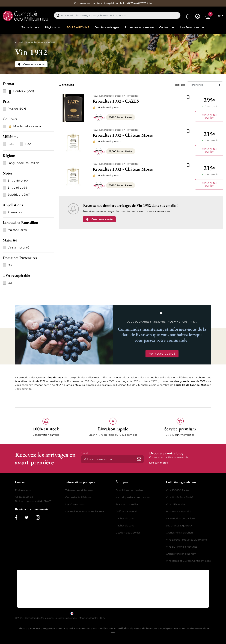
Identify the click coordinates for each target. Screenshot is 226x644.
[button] (46, 427)
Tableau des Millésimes (79, 490)
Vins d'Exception (176, 504)
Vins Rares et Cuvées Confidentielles (188, 561)
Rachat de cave (125, 519)
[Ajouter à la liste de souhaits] (188, 97)
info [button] (149, 3)
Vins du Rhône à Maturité (182, 547)
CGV (103, 618)
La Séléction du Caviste (180, 519)
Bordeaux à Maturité (179, 511)
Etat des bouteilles (127, 504)
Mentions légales (89, 618)
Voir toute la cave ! (162, 354)
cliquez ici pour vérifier (143, 613)
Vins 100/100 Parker (178, 490)
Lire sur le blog (159, 463)
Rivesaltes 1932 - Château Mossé (123, 135)
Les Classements (76, 504)
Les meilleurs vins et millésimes (85, 511)
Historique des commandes (133, 497)
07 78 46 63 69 (24, 497)
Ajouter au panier (209, 116)
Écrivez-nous (23, 490)
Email (84, 453)
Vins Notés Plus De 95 (180, 497)
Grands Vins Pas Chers (180, 533)
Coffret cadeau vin (127, 511)
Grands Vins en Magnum (181, 554)
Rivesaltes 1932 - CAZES (116, 101)
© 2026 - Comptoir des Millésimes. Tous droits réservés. (46, 618)
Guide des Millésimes (78, 497)
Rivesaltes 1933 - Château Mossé (123, 169)
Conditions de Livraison (130, 490)
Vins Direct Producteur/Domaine (186, 540)
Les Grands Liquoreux (179, 526)
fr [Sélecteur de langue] (220, 16)
